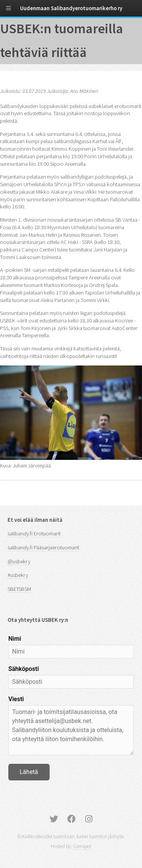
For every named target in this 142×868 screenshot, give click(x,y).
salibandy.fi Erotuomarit (34, 533)
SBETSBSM (19, 589)
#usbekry (18, 575)
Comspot (82, 846)
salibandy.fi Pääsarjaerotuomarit (43, 547)
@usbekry (19, 561)
